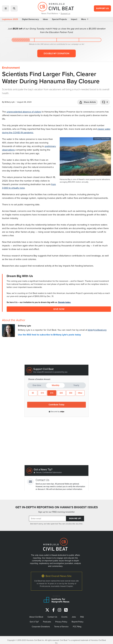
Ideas (45, 19)
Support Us (102, 8)
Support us (65, 13)
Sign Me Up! (75, 518)
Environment (11, 68)
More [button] (85, 19)
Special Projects (59, 19)
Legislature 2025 (10, 19)
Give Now (59, 309)
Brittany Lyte (10, 102)
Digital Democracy (30, 19)
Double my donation (57, 53)
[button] (6, 8)
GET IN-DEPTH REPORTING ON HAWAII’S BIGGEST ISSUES (57, 507)
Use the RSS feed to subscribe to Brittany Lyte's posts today (49, 335)
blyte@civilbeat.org (97, 330)
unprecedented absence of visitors (24, 112)
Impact (74, 19)
